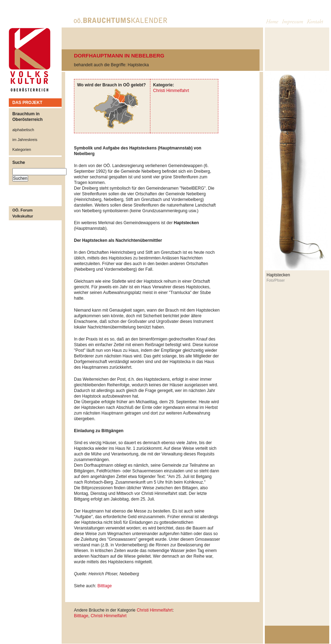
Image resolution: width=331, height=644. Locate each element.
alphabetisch (23, 130)
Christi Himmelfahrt (171, 91)
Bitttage (105, 586)
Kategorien (22, 149)
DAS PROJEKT (27, 103)
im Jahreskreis (25, 140)
